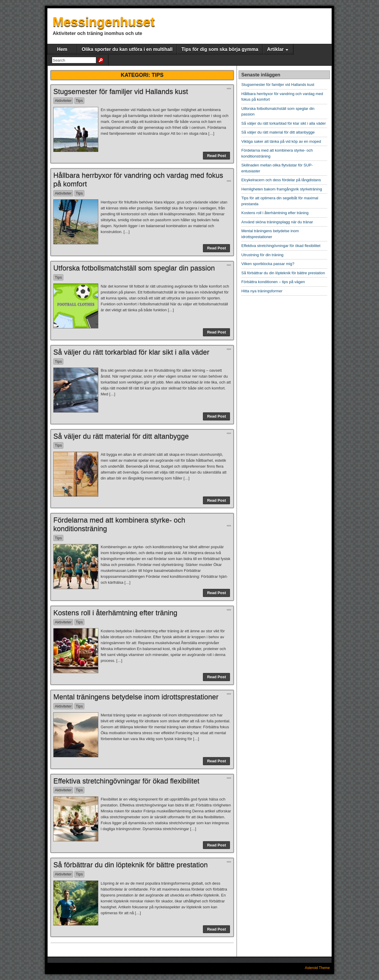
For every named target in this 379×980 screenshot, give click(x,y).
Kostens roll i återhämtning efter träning (115, 613)
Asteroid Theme (318, 968)
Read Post (216, 156)
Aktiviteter (63, 101)
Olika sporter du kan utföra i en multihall (127, 49)
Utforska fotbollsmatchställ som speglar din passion (134, 268)
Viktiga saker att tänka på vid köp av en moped (281, 141)
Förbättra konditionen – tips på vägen (273, 282)
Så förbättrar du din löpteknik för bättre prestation (131, 865)
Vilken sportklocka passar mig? (268, 264)
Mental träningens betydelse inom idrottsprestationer (136, 697)
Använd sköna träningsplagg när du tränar (277, 222)
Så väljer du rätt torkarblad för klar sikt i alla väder (131, 352)
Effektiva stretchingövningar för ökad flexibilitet (126, 781)
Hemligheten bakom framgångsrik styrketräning (282, 189)
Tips (79, 101)
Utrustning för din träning (262, 255)
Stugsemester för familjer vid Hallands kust (121, 91)
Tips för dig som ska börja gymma (220, 49)
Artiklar (275, 49)
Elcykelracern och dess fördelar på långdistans (281, 180)
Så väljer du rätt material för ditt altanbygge (121, 436)
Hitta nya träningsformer (262, 291)
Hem (62, 49)
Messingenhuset (104, 22)
